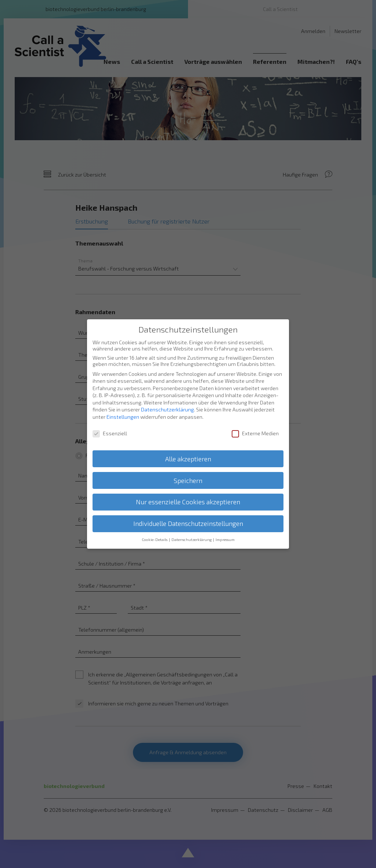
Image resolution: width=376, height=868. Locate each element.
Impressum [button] (225, 533)
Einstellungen (123, 410)
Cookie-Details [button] (155, 533)
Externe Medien (255, 427)
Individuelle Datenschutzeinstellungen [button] (188, 517)
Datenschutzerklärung (167, 403)
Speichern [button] (188, 474)
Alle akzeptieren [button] (188, 452)
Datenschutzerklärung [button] (192, 533)
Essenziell (110, 427)
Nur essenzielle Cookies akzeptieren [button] (188, 495)
